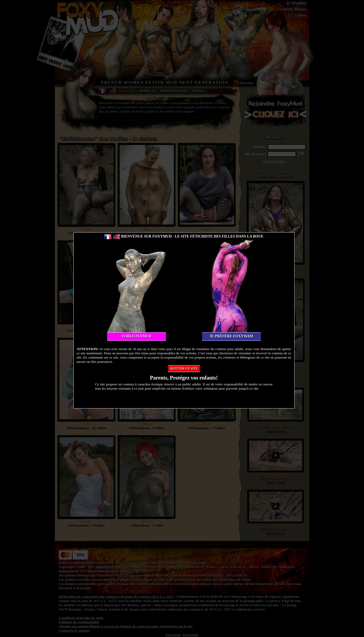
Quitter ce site (184, 368)
